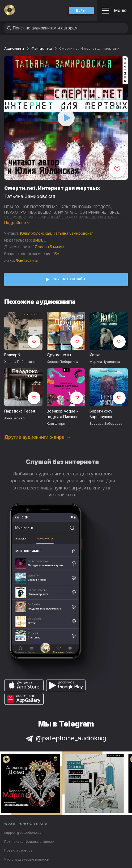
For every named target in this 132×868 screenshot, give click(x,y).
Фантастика (42, 48)
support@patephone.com (24, 833)
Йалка (95, 355)
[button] (81, 11)
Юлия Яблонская (36, 233)
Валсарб (12, 355)
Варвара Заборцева (106, 424)
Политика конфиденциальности (29, 842)
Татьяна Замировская (30, 196)
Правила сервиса (18, 850)
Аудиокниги (14, 48)
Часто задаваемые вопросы (27, 859)
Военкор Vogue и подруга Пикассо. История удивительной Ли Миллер (63, 414)
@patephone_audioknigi (66, 738)
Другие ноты (59, 355)
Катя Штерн (56, 424)
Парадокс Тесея (20, 411)
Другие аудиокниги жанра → (37, 437)
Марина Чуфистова (105, 362)
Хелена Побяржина (20, 362)
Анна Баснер (14, 418)
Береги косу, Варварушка (101, 414)
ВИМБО (40, 240)
